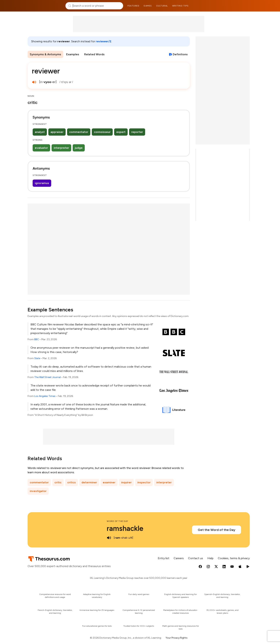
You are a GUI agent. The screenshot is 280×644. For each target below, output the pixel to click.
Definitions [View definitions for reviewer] (180, 54)
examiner (109, 482)
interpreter (61, 148)
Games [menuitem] (148, 6)
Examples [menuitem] (73, 54)
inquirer (126, 482)
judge (79, 148)
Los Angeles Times (45, 396)
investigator (38, 491)
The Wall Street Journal (48, 377)
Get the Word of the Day (217, 530)
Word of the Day (117, 521)
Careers (179, 558)
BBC (37, 339)
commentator (79, 132)
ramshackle (125, 528)
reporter (137, 132)
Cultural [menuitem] (162, 6)
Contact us (196, 558)
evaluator (41, 148)
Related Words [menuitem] (94, 54)
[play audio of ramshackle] (109, 538)
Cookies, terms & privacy (234, 558)
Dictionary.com (235, 6)
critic (58, 482)
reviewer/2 (103, 41)
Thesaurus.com (45, 6)
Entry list (164, 558)
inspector (144, 482)
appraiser (57, 132)
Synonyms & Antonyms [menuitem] (45, 54)
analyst (40, 132)
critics (71, 482)
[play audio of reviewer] (34, 82)
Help (210, 558)
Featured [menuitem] (133, 6)
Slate (37, 358)
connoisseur (102, 132)
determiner (89, 482)
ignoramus (42, 183)
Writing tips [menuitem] (180, 6)
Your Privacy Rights (177, 638)
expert (121, 132)
